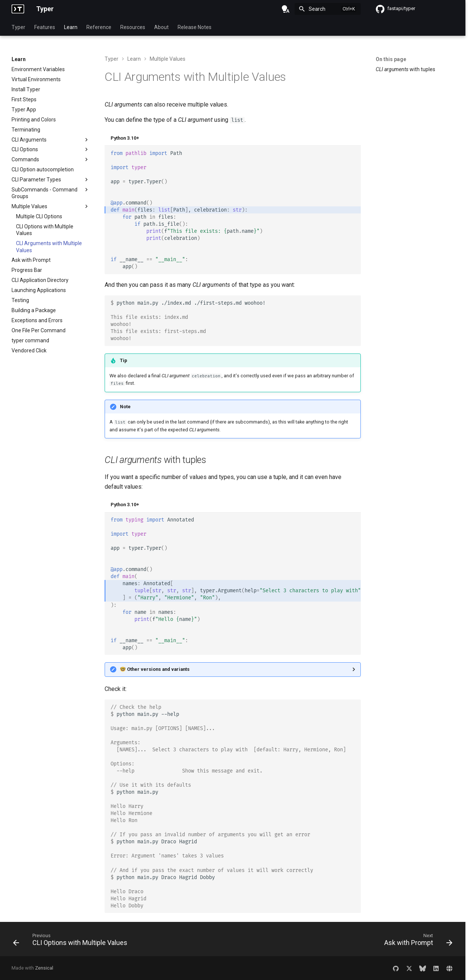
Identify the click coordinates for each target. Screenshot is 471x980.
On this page (391, 59)
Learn (71, 27)
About (161, 27)
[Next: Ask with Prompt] (416, 941)
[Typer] (18, 9)
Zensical (44, 968)
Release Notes (195, 27)
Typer (18, 27)
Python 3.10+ (125, 138)
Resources (133, 27)
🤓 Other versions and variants (155, 669)
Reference (99, 27)
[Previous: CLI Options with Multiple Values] (72, 941)
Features (45, 27)
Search (317, 9)
